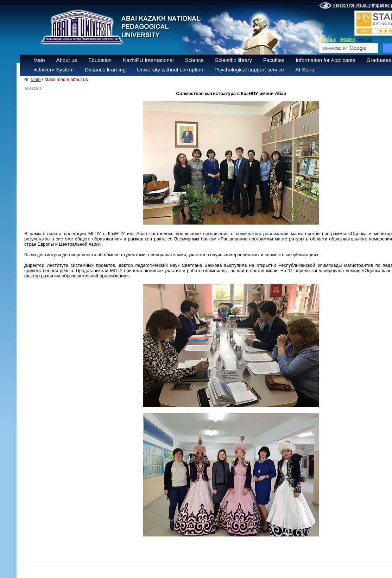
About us (67, 60)
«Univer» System (53, 70)
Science (194, 60)
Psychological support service (249, 70)
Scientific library (233, 60)
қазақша (327, 39)
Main (39, 60)
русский (347, 39)
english (365, 39)
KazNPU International (148, 60)
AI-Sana (305, 70)
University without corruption (170, 70)
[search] (348, 48)
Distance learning (105, 70)
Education (100, 60)
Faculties (274, 60)
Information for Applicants (325, 60)
